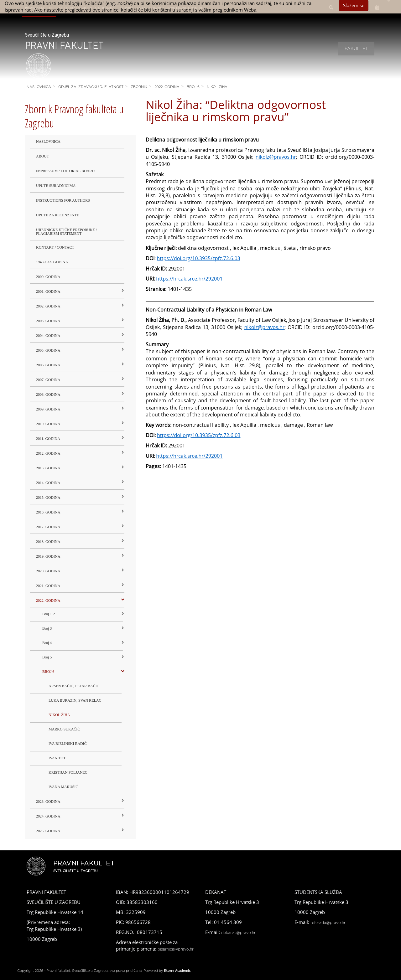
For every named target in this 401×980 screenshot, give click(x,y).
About (42, 156)
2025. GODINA (48, 831)
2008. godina (48, 395)
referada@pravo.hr (328, 923)
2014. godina (48, 483)
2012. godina (48, 453)
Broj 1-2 (49, 614)
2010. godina (48, 424)
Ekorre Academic (177, 970)
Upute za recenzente (57, 215)
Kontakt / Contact (55, 247)
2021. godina (48, 586)
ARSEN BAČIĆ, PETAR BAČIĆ (74, 686)
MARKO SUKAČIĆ (64, 729)
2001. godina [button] (48, 291)
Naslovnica (39, 87)
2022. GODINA (167, 87)
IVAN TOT (57, 758)
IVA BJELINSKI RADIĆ (68, 744)
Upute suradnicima (56, 186)
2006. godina (48, 365)
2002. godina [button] (48, 306)
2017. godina (48, 527)
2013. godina (48, 468)
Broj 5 (47, 657)
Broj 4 (47, 643)
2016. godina (48, 512)
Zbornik (139, 87)
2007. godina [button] (48, 380)
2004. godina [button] (48, 336)
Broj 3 (47, 628)
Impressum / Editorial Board (65, 171)
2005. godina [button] (48, 350)
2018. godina (48, 542)
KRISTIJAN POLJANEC (68, 772)
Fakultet (356, 49)
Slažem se (354, 5)
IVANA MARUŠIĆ (63, 787)
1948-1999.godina (52, 262)
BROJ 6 (193, 87)
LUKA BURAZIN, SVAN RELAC (75, 700)
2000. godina (48, 277)
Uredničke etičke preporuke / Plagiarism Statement (66, 232)
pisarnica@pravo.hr (176, 949)
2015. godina (48, 498)
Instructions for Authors (63, 200)
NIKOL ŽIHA (217, 87)
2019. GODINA (48, 556)
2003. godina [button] (48, 321)
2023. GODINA (48, 802)
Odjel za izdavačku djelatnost (91, 87)
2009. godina (48, 409)
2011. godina (48, 439)
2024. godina (48, 816)
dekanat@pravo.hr (238, 933)
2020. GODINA (48, 571)
